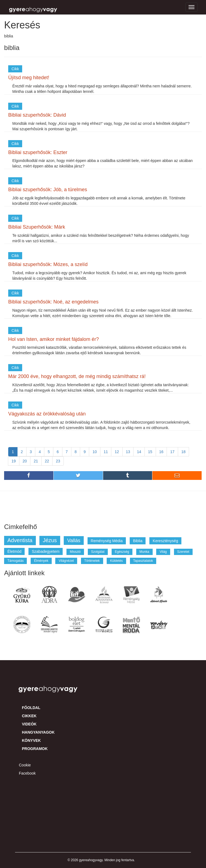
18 (184, 452)
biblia (138, 541)
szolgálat (98, 552)
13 (128, 452)
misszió (75, 552)
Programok (35, 749)
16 (161, 452)
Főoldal (31, 708)
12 (117, 452)
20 (25, 461)
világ (163, 552)
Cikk (15, 69)
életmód (14, 551)
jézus (50, 540)
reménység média (107, 541)
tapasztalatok (143, 561)
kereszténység (165, 541)
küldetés (116, 561)
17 (172, 452)
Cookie (25, 765)
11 (106, 452)
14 (139, 452)
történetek (92, 561)
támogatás (15, 561)
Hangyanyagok (38, 732)
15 (150, 452)
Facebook (27, 773)
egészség (122, 552)
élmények (41, 561)
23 (58, 461)
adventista (20, 540)
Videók (29, 724)
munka (144, 552)
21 (36, 461)
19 (14, 461)
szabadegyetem (46, 551)
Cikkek (29, 716)
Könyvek (31, 740)
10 (95, 452)
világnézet (66, 561)
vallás (74, 541)
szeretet (183, 552)
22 (47, 461)
